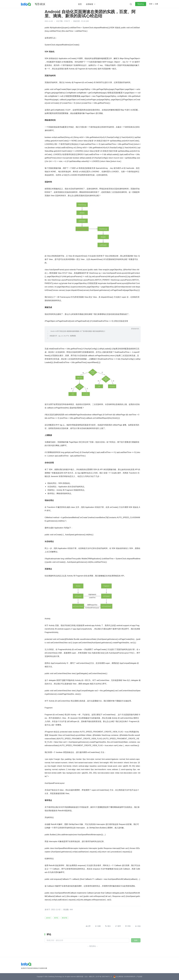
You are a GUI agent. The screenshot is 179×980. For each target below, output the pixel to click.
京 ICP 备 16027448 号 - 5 (104, 977)
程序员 (56, 918)
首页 (80, 4)
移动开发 (65, 918)
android (48, 918)
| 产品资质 (139, 977)
